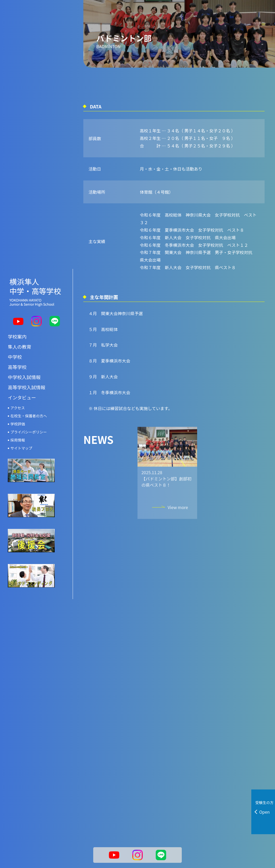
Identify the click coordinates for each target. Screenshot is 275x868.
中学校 (15, 341)
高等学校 (17, 352)
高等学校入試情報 (27, 372)
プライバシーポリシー (29, 417)
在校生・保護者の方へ (29, 400)
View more (178, 519)
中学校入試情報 (24, 362)
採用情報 (18, 425)
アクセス (18, 392)
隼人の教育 (20, 331)
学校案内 (17, 321)
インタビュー (22, 382)
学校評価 (18, 409)
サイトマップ (21, 433)
